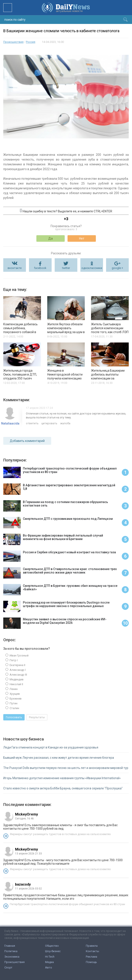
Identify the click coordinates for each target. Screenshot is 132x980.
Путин (13, 703)
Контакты (92, 951)
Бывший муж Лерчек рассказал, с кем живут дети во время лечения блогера (59, 758)
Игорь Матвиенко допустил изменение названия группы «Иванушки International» (62, 778)
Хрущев (14, 694)
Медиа (49, 962)
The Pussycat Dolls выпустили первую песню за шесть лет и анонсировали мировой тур (66, 768)
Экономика (12, 957)
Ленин (13, 689)
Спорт (8, 967)
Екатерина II (17, 665)
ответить (32, 423)
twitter (66, 268)
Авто (49, 967)
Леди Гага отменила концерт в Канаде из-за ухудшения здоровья (51, 747)
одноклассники (92, 268)
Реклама (91, 957)
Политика (11, 951)
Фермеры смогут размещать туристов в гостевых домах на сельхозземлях (60, 834)
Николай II (16, 684)
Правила (92, 946)
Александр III (18, 675)
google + (117, 268)
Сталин (14, 708)
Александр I (17, 670)
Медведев (16, 679)
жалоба (65, 423)
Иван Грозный (19, 655)
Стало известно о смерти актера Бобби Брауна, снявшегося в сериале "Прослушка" (63, 788)
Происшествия (13, 42)
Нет (82, 238)
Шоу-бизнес (53, 951)
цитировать (49, 423)
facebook (40, 268)
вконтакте (15, 268)
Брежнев (15, 699)
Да (51, 238)
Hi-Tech (50, 957)
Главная (10, 946)
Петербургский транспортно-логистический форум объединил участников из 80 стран (67, 904)
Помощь (91, 962)
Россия (31, 42)
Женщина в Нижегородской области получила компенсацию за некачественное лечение (65, 378)
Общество (52, 946)
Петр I (13, 660)
